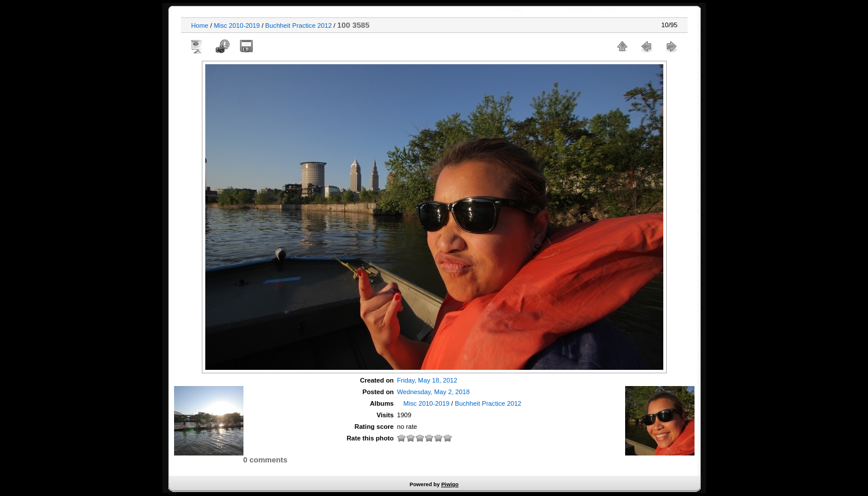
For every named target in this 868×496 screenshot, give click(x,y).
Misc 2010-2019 (237, 25)
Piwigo (450, 484)
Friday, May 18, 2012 (427, 380)
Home (200, 25)
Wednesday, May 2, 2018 (433, 392)
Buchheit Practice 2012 (299, 25)
